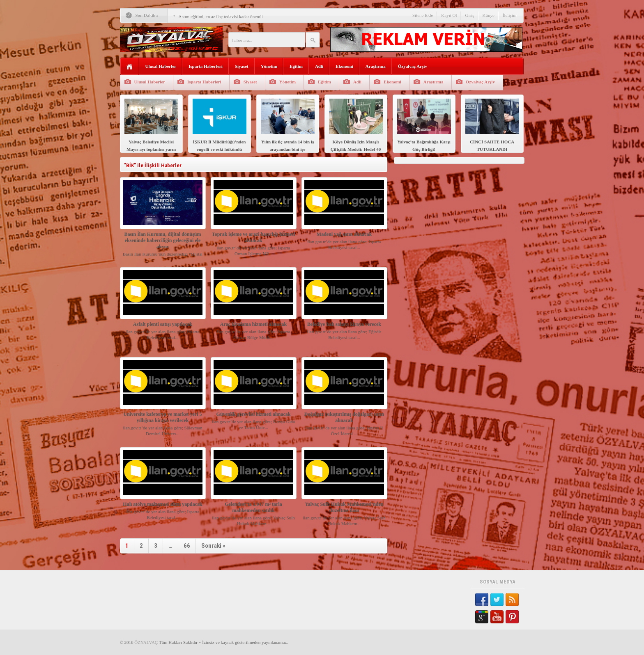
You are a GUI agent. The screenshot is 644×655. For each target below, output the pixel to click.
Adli (319, 66)
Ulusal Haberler (161, 66)
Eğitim (296, 66)
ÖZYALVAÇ (146, 642)
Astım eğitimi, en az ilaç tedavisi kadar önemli (221, 16)
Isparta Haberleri (206, 66)
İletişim (510, 15)
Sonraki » (213, 546)
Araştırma (376, 66)
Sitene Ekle (423, 15)
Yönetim (269, 66)
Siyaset (242, 66)
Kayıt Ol (449, 15)
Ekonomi (344, 66)
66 (187, 546)
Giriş (470, 15)
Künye (489, 15)
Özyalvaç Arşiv (413, 66)
